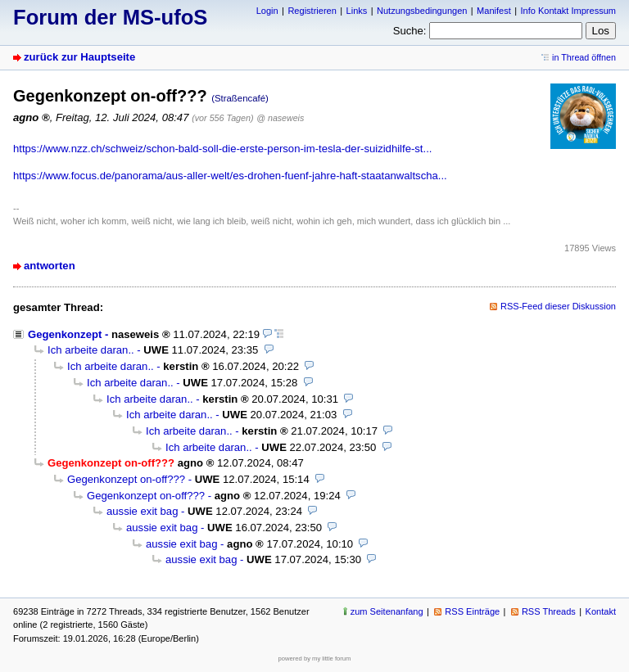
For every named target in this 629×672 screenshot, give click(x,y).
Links (357, 11)
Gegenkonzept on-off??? (126, 479)
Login (267, 11)
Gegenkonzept (65, 334)
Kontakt (601, 611)
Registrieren (312, 11)
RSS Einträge (472, 611)
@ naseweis (280, 118)
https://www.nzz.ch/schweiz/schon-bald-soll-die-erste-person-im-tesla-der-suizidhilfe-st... (222, 149)
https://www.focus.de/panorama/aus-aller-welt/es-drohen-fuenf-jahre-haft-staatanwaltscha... (230, 176)
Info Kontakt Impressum (569, 11)
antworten (50, 266)
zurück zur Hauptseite (79, 57)
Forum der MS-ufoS (110, 17)
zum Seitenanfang (387, 611)
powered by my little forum (315, 658)
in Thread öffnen (584, 57)
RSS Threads (549, 611)
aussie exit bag (142, 511)
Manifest (494, 11)
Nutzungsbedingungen (422, 11)
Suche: (410, 31)
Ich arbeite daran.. (91, 350)
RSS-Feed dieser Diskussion (558, 306)
